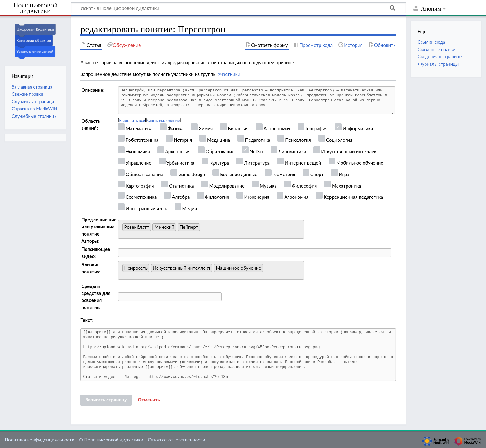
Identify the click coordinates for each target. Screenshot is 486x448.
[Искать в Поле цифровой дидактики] (238, 8)
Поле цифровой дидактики (35, 8)
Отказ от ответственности (176, 440)
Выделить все (132, 120)
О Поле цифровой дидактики (111, 440)
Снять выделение (163, 120)
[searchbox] (203, 229)
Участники (229, 74)
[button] (149, 400)
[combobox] (211, 229)
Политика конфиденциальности (40, 440)
